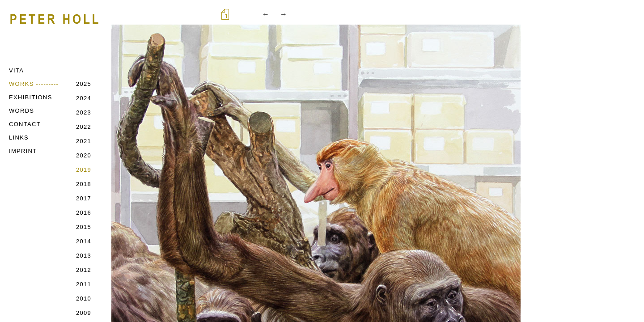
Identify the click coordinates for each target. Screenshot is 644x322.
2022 (84, 127)
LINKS (19, 138)
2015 (84, 227)
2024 (84, 98)
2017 (84, 198)
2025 (84, 84)
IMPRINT (23, 151)
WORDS (21, 111)
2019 (84, 170)
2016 (84, 213)
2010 (84, 299)
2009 (84, 313)
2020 (84, 155)
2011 (84, 284)
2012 (84, 270)
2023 (84, 112)
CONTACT (25, 124)
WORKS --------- (34, 84)
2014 (84, 241)
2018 (84, 184)
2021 (84, 141)
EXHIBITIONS (31, 97)
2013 (84, 256)
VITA (16, 70)
